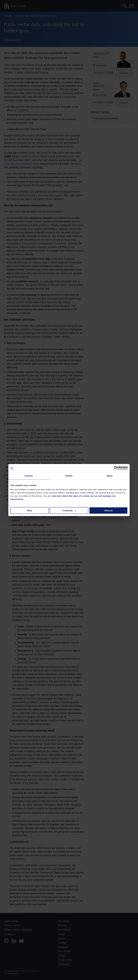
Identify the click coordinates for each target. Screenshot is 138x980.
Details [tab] (69, 476)
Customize (69, 510)
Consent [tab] (29, 476)
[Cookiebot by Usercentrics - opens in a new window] (116, 468)
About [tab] (109, 476)
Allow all (108, 510)
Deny (30, 510)
